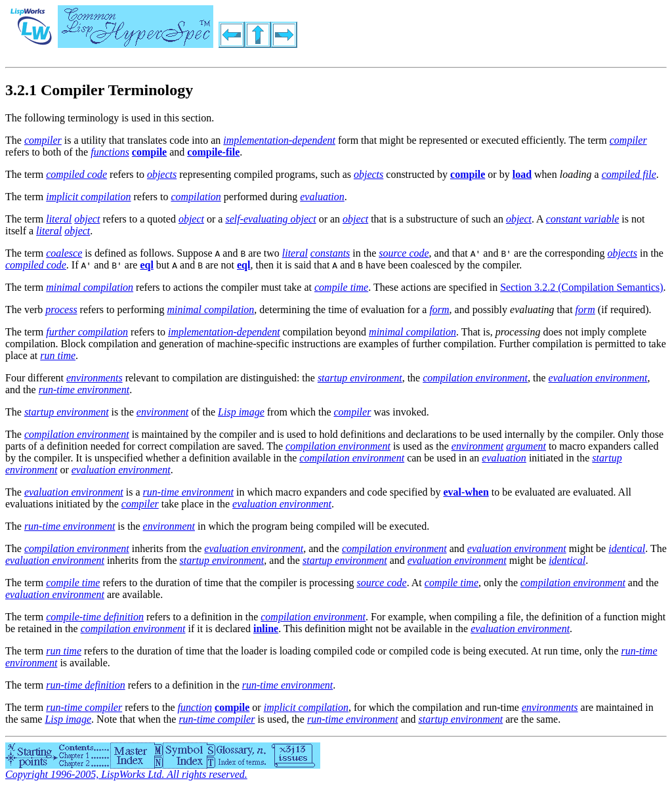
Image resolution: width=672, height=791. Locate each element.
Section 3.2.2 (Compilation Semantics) (581, 287)
